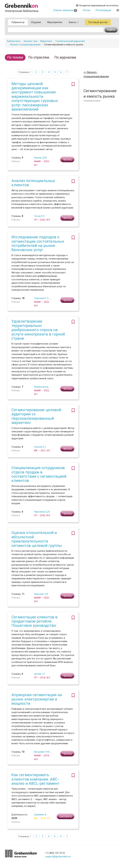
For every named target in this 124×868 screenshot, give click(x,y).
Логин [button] (86, 10)
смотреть (66, 816)
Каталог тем (30, 41)
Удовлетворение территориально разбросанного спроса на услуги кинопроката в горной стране (38, 330)
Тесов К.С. (40, 216)
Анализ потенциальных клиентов (33, 183)
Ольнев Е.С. (40, 447)
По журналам (65, 57)
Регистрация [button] (103, 10)
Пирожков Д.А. (42, 512)
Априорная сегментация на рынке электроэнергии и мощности (37, 699)
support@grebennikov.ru (58, 857)
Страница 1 (25, 72)
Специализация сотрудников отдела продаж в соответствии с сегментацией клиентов (39, 474)
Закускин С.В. (41, 594)
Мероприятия (55, 22)
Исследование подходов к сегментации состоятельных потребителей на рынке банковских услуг (38, 243)
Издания (36, 22)
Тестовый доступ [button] (98, 22)
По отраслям (39, 57)
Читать (67, 160)
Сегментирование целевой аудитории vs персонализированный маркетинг (36, 416)
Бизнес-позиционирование (26, 45)
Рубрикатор (18, 22)
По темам (15, 57)
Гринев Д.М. (41, 158)
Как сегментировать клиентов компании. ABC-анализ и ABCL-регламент (35, 779)
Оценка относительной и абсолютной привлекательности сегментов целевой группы (37, 539)
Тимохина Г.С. (41, 298)
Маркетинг (46, 41)
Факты (74, 22)
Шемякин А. (40, 815)
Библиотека (14, 41)
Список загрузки (65, 10)
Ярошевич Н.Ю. (42, 752)
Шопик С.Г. (40, 674)
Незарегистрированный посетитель (97, 5)
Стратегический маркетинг (70, 41)
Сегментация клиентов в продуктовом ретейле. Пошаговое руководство (34, 621)
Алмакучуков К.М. (44, 387)
